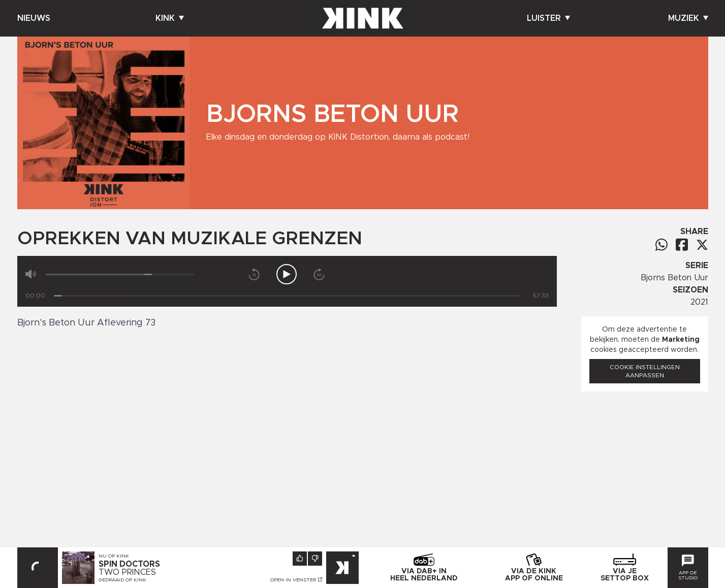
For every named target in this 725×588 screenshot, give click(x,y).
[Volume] (120, 274)
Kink (170, 18)
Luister (548, 18)
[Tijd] (287, 296)
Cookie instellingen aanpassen (645, 371)
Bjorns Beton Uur (674, 278)
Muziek (688, 18)
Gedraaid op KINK (122, 580)
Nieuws (34, 18)
